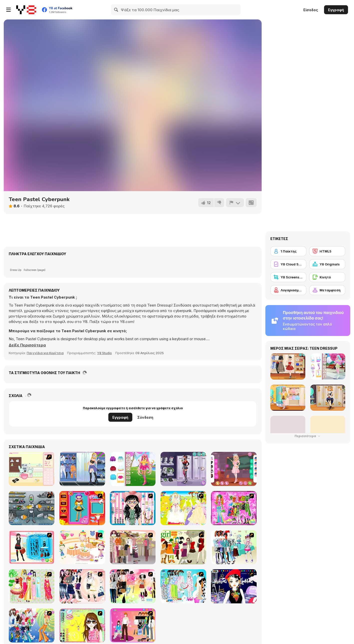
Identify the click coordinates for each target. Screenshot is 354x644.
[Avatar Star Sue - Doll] (82, 508)
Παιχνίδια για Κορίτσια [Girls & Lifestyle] (45, 353)
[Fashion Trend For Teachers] (133, 547)
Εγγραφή (336, 10)
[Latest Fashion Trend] (32, 625)
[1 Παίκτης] (288, 251)
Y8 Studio (104, 353)
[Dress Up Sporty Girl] (82, 586)
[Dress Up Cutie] (133, 508)
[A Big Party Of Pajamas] (183, 586)
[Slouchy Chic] (133, 586)
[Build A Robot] (32, 508)
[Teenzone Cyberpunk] (82, 469)
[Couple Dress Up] (133, 625)
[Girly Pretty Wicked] (234, 469)
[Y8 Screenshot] (288, 277)
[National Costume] (32, 586)
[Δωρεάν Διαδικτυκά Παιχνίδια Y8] (26, 10)
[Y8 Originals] (327, 264)
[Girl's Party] (82, 547)
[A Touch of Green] (234, 508)
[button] (27, 345)
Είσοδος (311, 10)
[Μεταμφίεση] (327, 290)
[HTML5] (327, 251)
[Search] (116, 10)
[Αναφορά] (235, 203)
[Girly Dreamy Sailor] (133, 469)
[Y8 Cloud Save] (288, 264)
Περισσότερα (308, 436)
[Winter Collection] (234, 547)
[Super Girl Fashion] (183, 547)
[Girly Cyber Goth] (183, 469)
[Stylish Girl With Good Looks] (234, 586)
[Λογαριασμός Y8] (288, 290)
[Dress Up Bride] (183, 508)
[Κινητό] (327, 277)
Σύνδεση (145, 417)
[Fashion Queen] (32, 547)
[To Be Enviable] (82, 625)
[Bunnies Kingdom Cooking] (32, 469)
